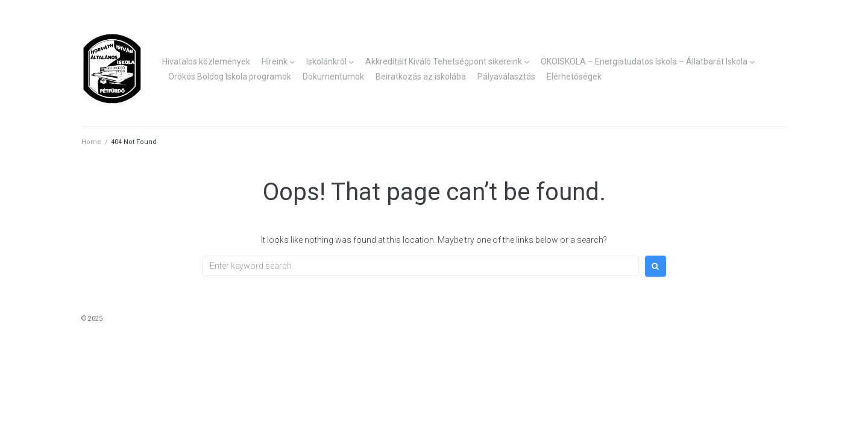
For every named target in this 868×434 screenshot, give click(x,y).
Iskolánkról (326, 61)
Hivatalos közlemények (206, 61)
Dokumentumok (333, 77)
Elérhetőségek (574, 77)
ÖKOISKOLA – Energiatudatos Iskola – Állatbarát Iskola (644, 61)
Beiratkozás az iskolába (421, 77)
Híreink (275, 61)
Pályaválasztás (506, 77)
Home (91, 142)
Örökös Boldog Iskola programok (230, 77)
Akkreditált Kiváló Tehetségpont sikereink (444, 61)
